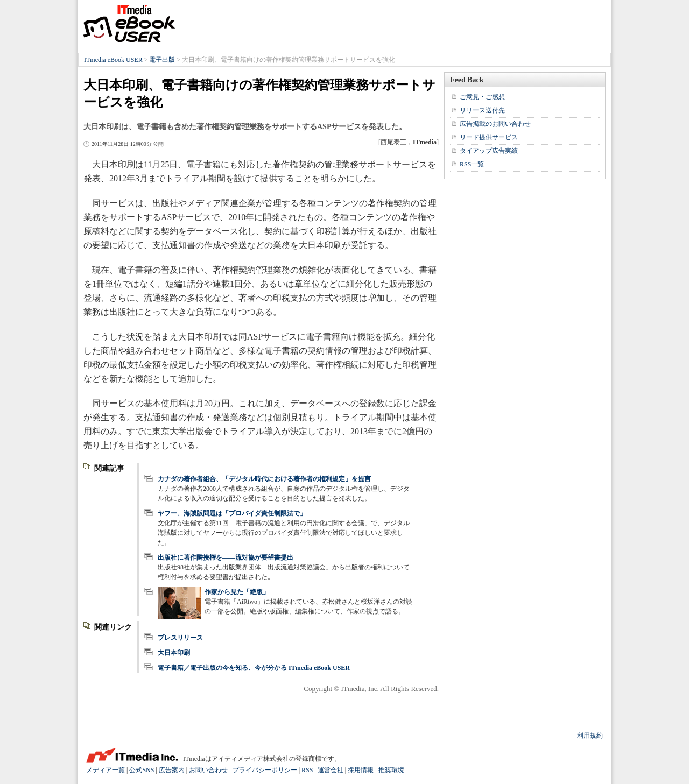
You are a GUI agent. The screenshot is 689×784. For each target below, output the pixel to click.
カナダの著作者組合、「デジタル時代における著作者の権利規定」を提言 (264, 479)
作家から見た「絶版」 (237, 592)
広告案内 (172, 770)
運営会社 (331, 770)
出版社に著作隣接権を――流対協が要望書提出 (226, 557)
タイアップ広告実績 (489, 151)
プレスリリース (180, 638)
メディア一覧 (106, 770)
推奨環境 (391, 770)
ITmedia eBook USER (129, 24)
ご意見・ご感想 (482, 97)
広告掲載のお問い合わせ (495, 124)
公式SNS (142, 770)
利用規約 (590, 736)
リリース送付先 (482, 110)
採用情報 (361, 770)
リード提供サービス (489, 137)
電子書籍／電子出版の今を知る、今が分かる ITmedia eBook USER (254, 668)
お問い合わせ (208, 770)
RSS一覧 (472, 164)
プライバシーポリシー (265, 770)
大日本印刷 (174, 653)
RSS (307, 770)
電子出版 (162, 60)
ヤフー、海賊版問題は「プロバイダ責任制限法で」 (232, 513)
